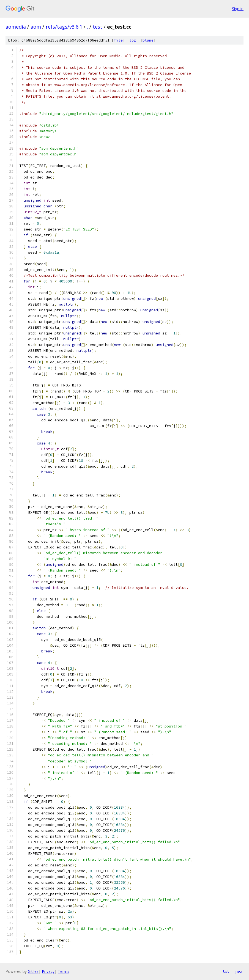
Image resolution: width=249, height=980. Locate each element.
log (133, 40)
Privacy (48, 971)
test (98, 27)
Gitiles (33, 971)
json (239, 971)
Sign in (238, 9)
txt (226, 971)
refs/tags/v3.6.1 (64, 27)
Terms (64, 971)
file (118, 40)
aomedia (16, 27)
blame (148, 40)
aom (36, 27)
